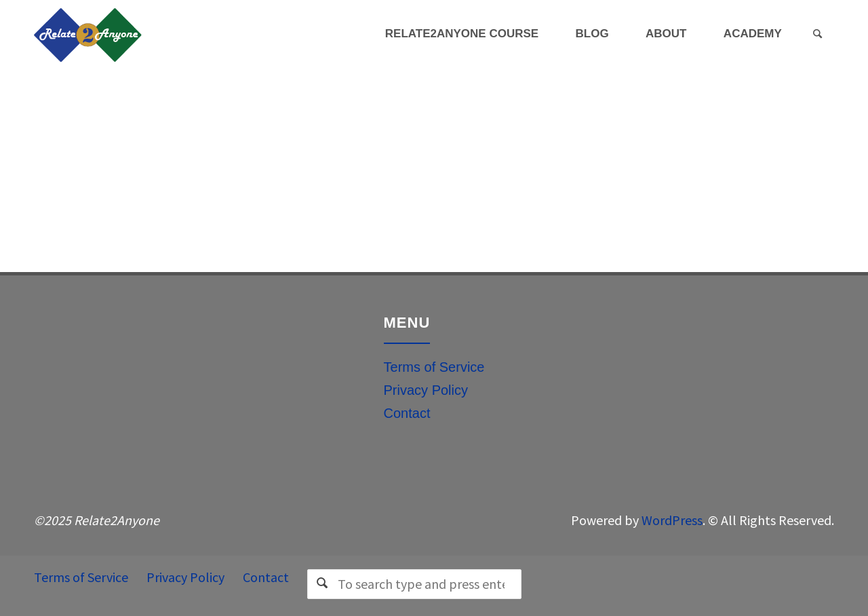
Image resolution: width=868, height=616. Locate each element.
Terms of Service (434, 367)
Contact (407, 413)
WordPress (672, 520)
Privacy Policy (426, 390)
